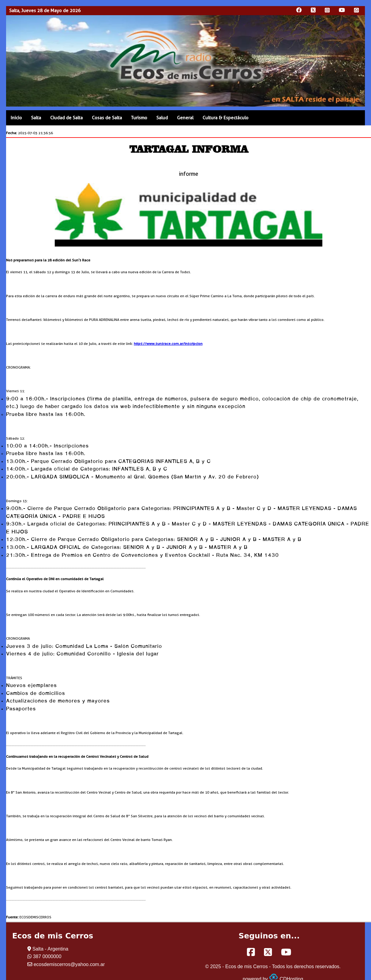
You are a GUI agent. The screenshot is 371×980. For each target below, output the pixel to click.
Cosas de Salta (107, 118)
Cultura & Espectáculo (225, 118)
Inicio (16, 118)
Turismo (139, 118)
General (185, 118)
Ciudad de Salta (66, 118)
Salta (36, 118)
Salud (162, 118)
